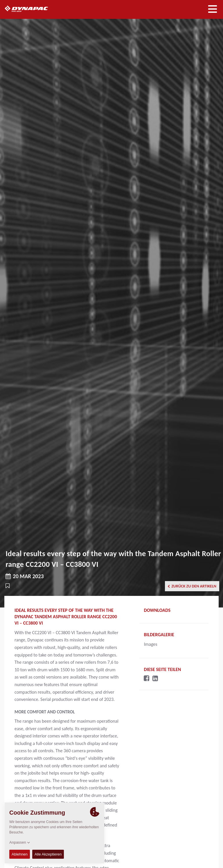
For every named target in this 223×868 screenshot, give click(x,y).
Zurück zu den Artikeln (192, 586)
